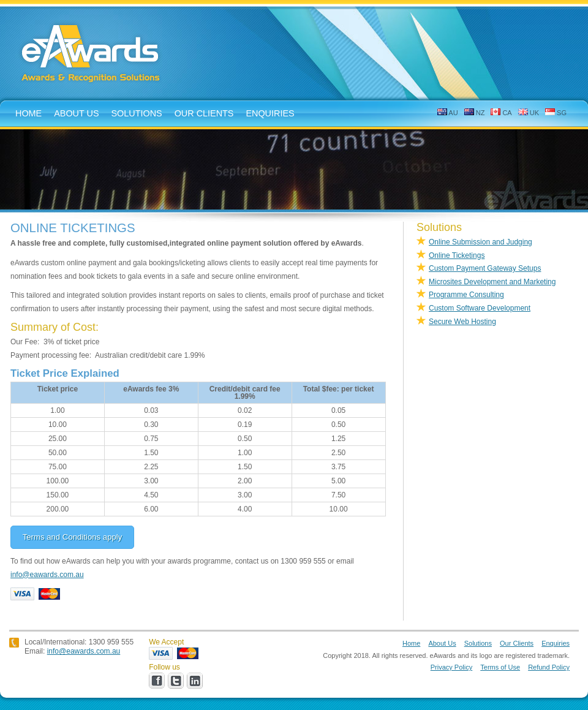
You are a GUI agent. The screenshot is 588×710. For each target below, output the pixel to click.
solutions (137, 113)
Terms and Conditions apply (73, 537)
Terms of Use (500, 667)
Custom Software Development (480, 308)
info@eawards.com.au (47, 575)
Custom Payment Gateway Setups (485, 268)
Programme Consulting (466, 295)
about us (76, 113)
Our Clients (204, 113)
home (28, 113)
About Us (442, 643)
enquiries (270, 113)
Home (411, 643)
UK (529, 112)
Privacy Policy (451, 667)
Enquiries (556, 643)
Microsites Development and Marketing (492, 282)
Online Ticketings (457, 255)
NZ (475, 112)
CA (501, 112)
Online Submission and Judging (481, 242)
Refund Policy (549, 667)
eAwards (92, 55)
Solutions (478, 643)
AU (448, 112)
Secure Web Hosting (462, 322)
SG (556, 112)
